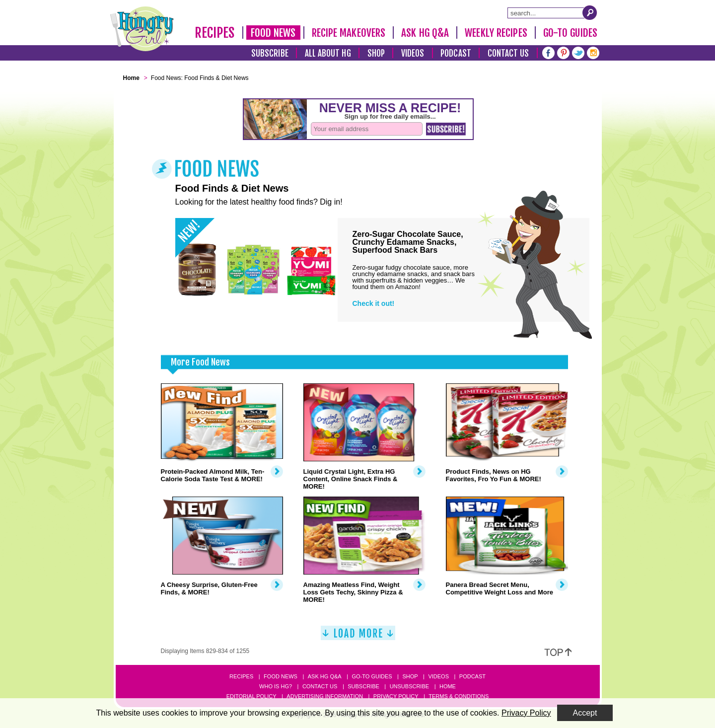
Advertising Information (325, 696)
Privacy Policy (396, 696)
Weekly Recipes (496, 33)
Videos (413, 53)
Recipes (215, 33)
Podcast (456, 53)
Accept (585, 713)
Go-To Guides (570, 33)
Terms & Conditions (459, 696)
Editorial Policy (251, 696)
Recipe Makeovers (349, 33)
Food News (273, 33)
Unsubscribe (409, 686)
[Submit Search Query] (590, 12)
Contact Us (508, 53)
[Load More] (358, 637)
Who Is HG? (276, 686)
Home (448, 686)
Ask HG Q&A (425, 33)
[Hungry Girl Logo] (142, 29)
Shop (376, 53)
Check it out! (374, 303)
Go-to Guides (372, 676)
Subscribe (270, 53)
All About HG (328, 53)
